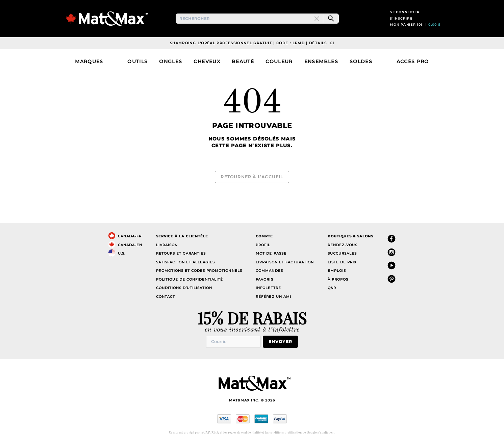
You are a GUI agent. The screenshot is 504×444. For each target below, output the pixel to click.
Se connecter (405, 16)
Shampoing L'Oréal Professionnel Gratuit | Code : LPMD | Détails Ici (252, 52)
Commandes (269, 271)
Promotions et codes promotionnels (199, 271)
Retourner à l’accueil (252, 181)
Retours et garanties (181, 254)
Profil (263, 246)
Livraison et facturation (285, 263)
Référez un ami (273, 297)
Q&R (332, 289)
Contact (166, 297)
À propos (338, 280)
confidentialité (251, 432)
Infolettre (268, 289)
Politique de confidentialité (190, 280)
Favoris (264, 280)
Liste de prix (342, 263)
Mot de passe (271, 254)
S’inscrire (401, 23)
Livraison (167, 246)
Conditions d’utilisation (184, 289)
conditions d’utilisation (286, 432)
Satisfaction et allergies (186, 263)
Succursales (342, 254)
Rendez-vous (343, 246)
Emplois (337, 271)
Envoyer (283, 342)
